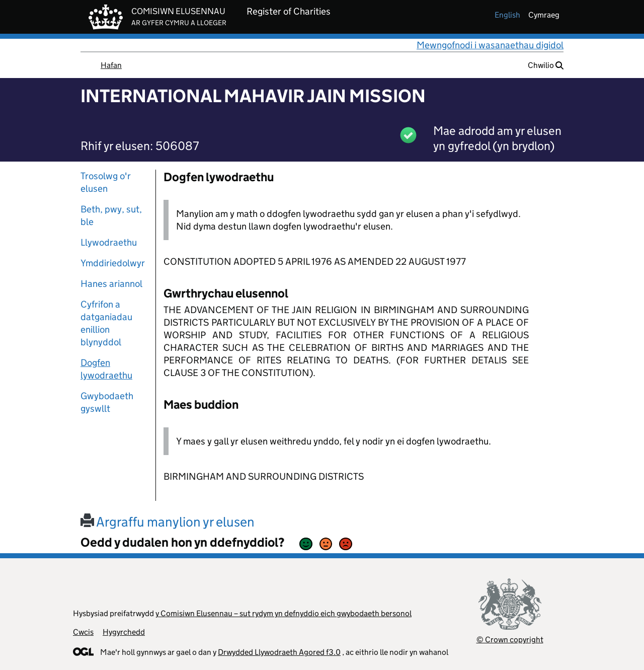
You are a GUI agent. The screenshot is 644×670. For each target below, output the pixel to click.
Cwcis (83, 632)
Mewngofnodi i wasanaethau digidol (490, 45)
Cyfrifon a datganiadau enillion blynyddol (106, 323)
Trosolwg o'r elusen (106, 182)
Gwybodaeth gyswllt (107, 402)
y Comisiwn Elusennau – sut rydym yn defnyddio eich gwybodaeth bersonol (284, 613)
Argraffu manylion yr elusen (168, 522)
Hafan (111, 65)
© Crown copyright (510, 640)
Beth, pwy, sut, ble (111, 215)
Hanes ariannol (111, 284)
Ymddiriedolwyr (113, 263)
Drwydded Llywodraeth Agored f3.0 (279, 652)
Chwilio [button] (546, 65)
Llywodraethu (109, 242)
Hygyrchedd (124, 632)
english (507, 15)
